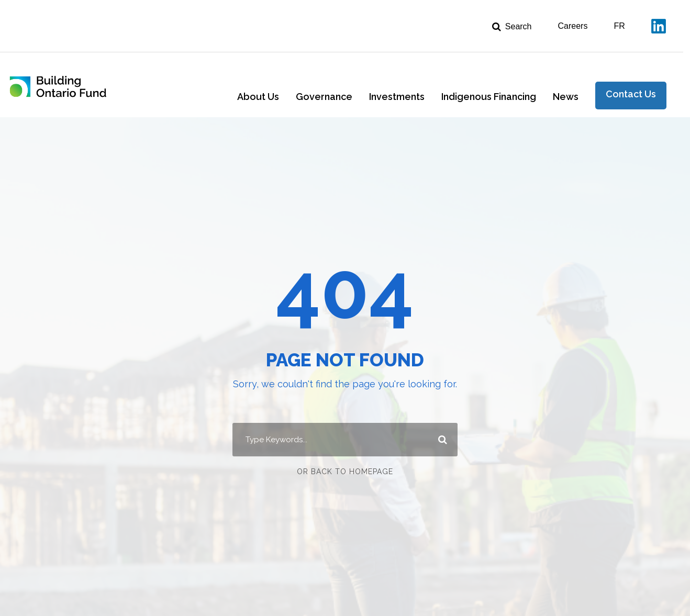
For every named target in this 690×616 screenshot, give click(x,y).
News (566, 97)
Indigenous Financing (489, 97)
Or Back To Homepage (345, 472)
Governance (324, 97)
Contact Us (631, 94)
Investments (397, 97)
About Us (258, 97)
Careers (573, 26)
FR (619, 26)
